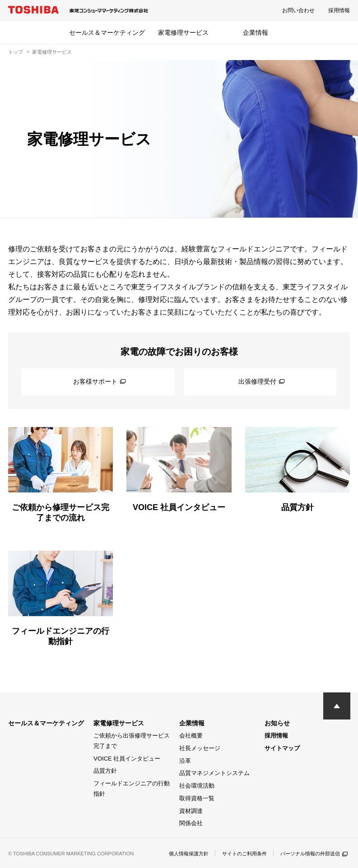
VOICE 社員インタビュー (127, 759)
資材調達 (191, 811)
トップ (16, 52)
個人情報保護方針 (177, 854)
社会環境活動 (197, 786)
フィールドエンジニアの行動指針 (132, 789)
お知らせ (277, 723)
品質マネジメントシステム (214, 773)
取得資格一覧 (197, 798)
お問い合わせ (298, 10)
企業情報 (256, 32)
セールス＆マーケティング (107, 32)
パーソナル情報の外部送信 (311, 854)
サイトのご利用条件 (237, 854)
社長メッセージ (200, 748)
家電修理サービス (183, 32)
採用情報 (339, 10)
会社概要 (191, 736)
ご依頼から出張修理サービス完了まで (132, 741)
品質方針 (105, 771)
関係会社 (191, 823)
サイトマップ (282, 748)
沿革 (185, 761)
